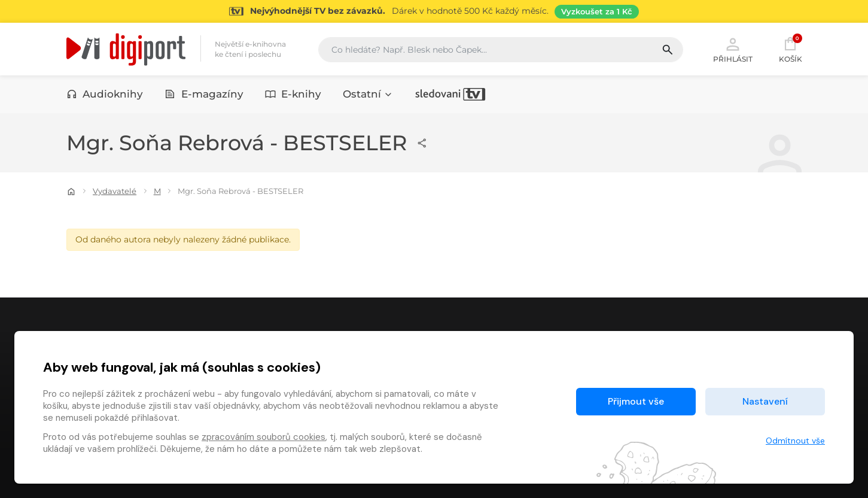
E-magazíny (204, 94)
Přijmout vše (636, 401)
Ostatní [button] (368, 94)
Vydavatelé (115, 191)
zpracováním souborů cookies (264, 437)
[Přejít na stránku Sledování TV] (434, 11)
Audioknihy (105, 94)
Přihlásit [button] (733, 49)
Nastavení (765, 401)
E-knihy (293, 94)
